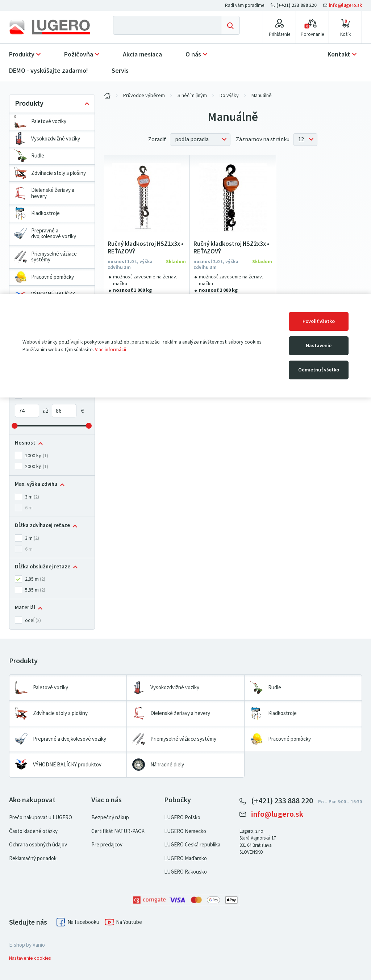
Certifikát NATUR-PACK (118, 831)
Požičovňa (79, 54)
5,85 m (32, 590)
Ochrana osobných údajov (38, 845)
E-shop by (27, 945)
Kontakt (339, 54)
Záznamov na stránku (263, 139)
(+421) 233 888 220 (294, 5)
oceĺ (30, 620)
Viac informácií (111, 350)
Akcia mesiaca (142, 54)
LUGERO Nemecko (185, 831)
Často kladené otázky (33, 831)
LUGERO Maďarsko (185, 858)
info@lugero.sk (343, 5)
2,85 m (32, 579)
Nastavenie (319, 346)
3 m (29, 497)
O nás (193, 54)
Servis (120, 71)
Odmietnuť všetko (319, 370)
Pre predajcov (107, 845)
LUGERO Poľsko (182, 817)
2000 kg (33, 466)
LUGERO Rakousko (185, 872)
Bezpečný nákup (110, 817)
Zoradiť (157, 139)
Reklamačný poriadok (33, 858)
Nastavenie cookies (30, 958)
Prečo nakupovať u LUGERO (41, 817)
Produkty (22, 54)
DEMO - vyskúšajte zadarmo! (49, 71)
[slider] (15, 426)
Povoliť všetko (319, 321)
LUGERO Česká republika (192, 845)
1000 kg (33, 456)
